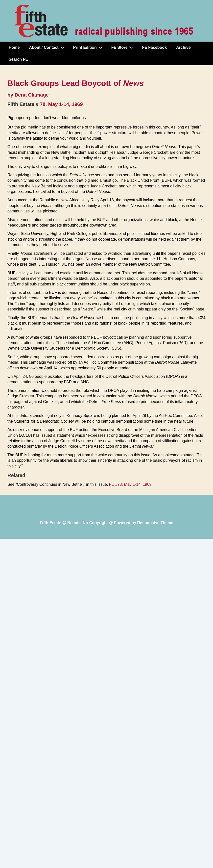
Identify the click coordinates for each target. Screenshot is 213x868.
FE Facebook (154, 47)
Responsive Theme (155, 523)
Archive (183, 47)
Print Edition (89, 47)
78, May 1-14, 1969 (61, 104)
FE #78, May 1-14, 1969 (130, 484)
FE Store (123, 47)
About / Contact (47, 47)
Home (14, 47)
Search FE (18, 59)
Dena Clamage (32, 95)
